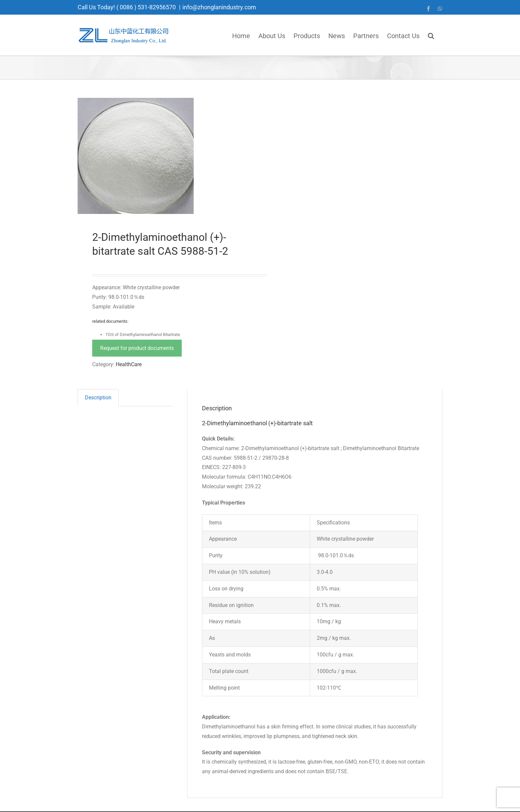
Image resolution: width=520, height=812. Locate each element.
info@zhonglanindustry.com (219, 7)
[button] (431, 35)
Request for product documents (137, 348)
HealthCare (129, 364)
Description (98, 398)
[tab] (98, 398)
